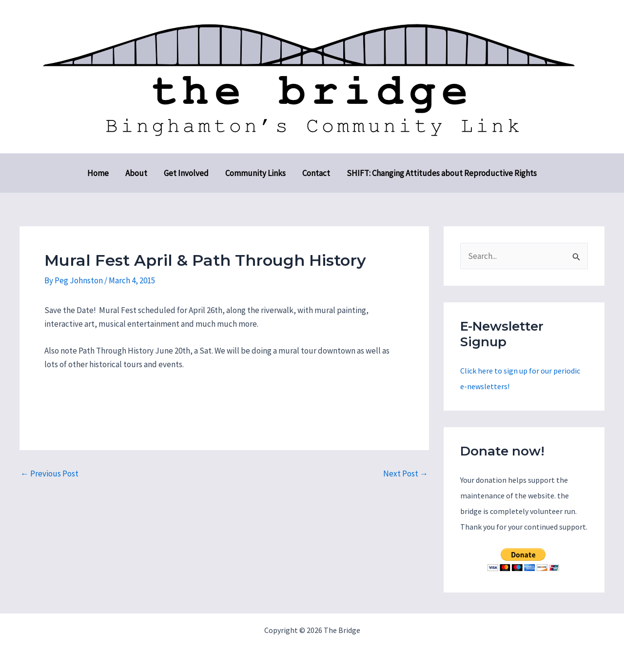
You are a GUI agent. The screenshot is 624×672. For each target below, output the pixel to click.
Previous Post (49, 474)
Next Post (406, 474)
